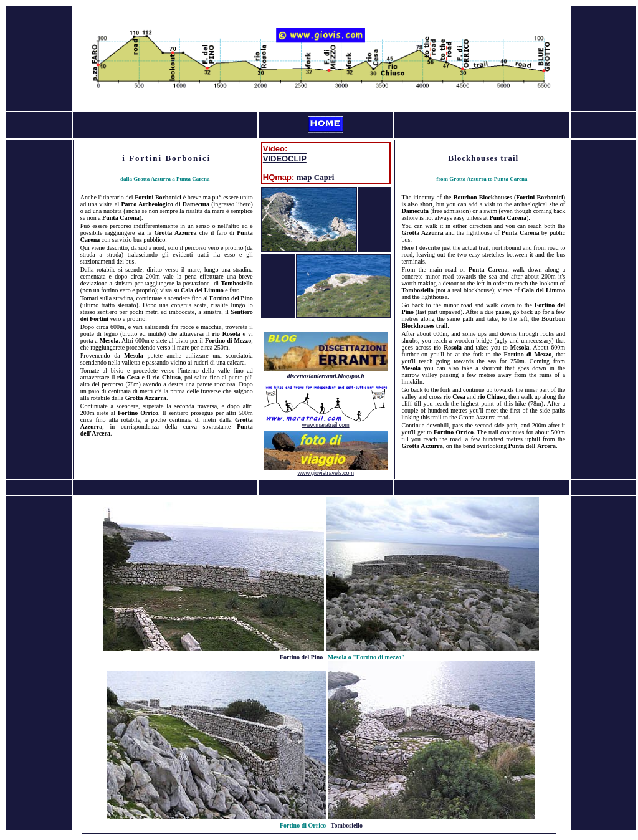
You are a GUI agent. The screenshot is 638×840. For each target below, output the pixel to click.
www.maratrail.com (326, 425)
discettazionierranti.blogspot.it (325, 376)
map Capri (315, 177)
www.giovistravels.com (326, 473)
